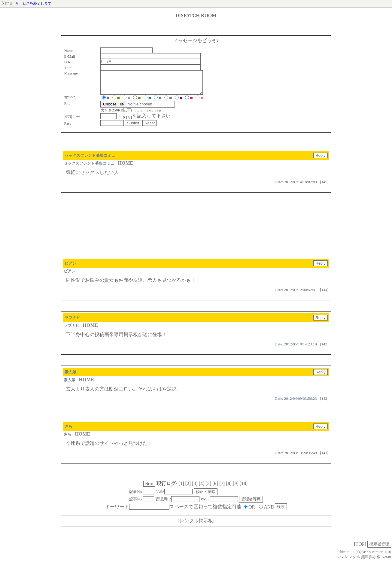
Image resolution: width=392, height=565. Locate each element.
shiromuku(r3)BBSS (355, 556)
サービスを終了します (33, 3)
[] (188, 488)
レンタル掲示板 (196, 525)
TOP (360, 549)
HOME (126, 167)
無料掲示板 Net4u (376, 561)
